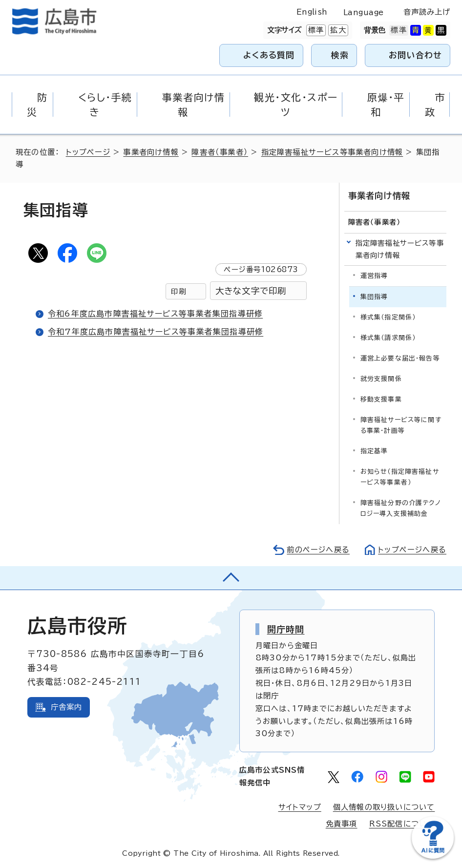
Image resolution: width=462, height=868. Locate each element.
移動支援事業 (381, 399)
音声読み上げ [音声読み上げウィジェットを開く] (427, 12)
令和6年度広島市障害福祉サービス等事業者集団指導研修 (155, 314)
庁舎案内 (67, 707)
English (312, 12)
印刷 (178, 291)
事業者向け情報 (151, 152)
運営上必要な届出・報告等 (400, 358)
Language (364, 12)
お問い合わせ (415, 55)
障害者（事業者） (220, 152)
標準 (315, 30)
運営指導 (374, 276)
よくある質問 (269, 55)
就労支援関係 (381, 379)
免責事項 (342, 824)
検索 (340, 55)
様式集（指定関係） (388, 317)
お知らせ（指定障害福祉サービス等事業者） (400, 477)
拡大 (337, 30)
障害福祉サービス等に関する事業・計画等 (401, 425)
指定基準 (374, 451)
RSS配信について (402, 824)
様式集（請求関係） (388, 338)
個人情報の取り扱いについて (384, 807)
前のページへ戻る (318, 550)
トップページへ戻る (412, 550)
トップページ (88, 152)
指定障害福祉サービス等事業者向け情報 (332, 152)
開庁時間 (286, 629)
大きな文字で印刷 (251, 291)
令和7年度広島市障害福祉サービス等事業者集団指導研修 (156, 332)
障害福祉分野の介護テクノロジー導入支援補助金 (401, 508)
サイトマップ (300, 807)
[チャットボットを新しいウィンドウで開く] (433, 857)
